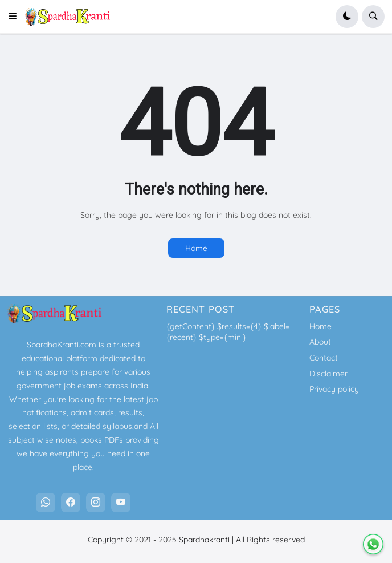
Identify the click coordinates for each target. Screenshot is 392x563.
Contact (324, 358)
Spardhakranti (204, 540)
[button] (16, 17)
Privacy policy (334, 389)
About (320, 342)
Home (196, 248)
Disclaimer (328, 374)
